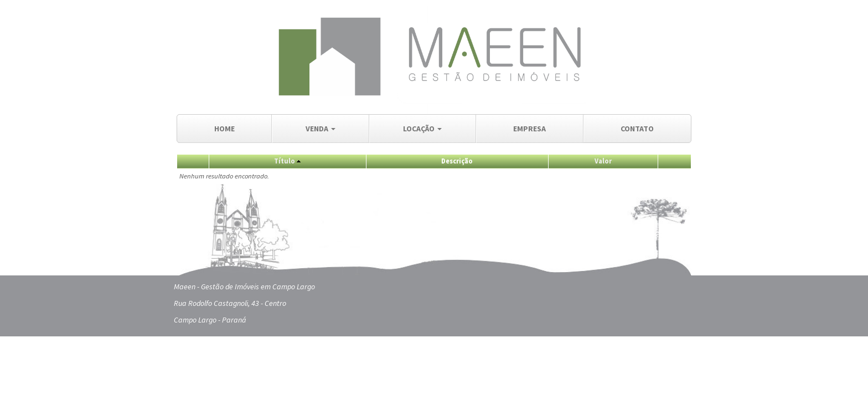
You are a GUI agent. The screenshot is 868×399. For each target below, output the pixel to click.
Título (285, 161)
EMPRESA (529, 129)
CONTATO (637, 129)
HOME (224, 129)
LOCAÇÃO (422, 129)
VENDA (321, 129)
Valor (603, 161)
